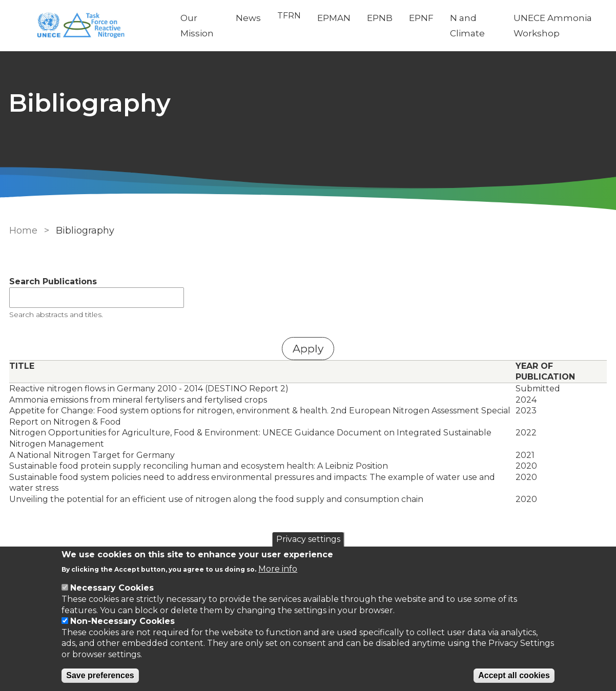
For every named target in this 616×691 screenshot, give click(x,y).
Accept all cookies (514, 675)
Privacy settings (308, 539)
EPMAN (334, 18)
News (248, 18)
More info (278, 569)
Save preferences (100, 675)
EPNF (421, 18)
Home (22, 231)
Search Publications (52, 281)
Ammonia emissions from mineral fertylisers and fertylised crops (137, 400)
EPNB (380, 18)
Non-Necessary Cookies (122, 621)
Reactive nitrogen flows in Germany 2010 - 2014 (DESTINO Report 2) (148, 389)
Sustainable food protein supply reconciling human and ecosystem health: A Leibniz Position (198, 466)
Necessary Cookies (112, 588)
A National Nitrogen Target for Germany (91, 455)
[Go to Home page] (86, 26)
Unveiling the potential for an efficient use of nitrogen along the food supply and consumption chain (215, 499)
